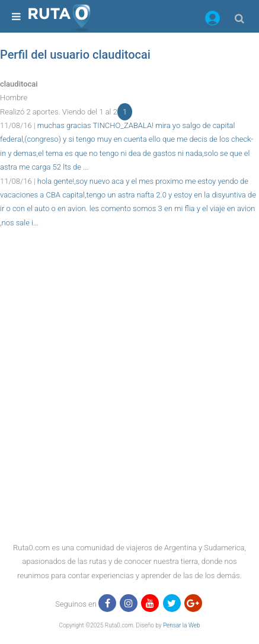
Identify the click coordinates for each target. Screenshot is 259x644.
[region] (129, 256)
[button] (212, 20)
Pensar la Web (182, 625)
